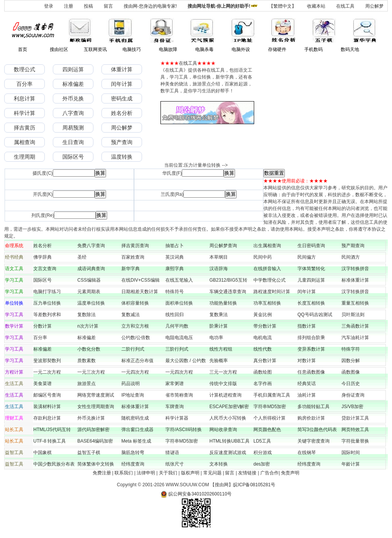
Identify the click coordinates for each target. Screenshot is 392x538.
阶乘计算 (219, 326)
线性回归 (175, 315)
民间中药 (263, 257)
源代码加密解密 (93, 430)
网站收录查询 (223, 430)
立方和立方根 (135, 326)
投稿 (88, 6)
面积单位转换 (179, 303)
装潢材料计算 (47, 407)
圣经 (82, 257)
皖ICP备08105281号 (254, 485)
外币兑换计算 (91, 418)
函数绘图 (263, 372)
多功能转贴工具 (314, 407)
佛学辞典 (42, 257)
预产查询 (122, 142)
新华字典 (131, 269)
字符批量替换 (355, 441)
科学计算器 (177, 418)
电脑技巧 (132, 49)
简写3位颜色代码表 (317, 430)
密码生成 (122, 98)
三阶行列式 (177, 349)
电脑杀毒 (204, 49)
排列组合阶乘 (311, 338)
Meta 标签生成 (136, 441)
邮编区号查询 (47, 395)
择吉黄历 (24, 128)
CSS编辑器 (89, 280)
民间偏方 (307, 257)
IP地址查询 (133, 395)
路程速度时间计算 (274, 292)
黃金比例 (263, 315)
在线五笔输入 (181, 280)
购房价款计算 (311, 418)
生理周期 (24, 157)
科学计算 (24, 113)
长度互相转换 (311, 303)
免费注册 (102, 473)
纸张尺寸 (175, 464)
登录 (49, 6)
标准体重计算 (355, 280)
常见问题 (212, 473)
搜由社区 (59, 49)
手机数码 (314, 49)
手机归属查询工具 (272, 395)
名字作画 (263, 384)
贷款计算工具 (355, 418)
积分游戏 (263, 453)
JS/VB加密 (352, 407)
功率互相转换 (267, 303)
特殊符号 (175, 292)
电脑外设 (241, 49)
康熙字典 (175, 269)
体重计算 (122, 69)
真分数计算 (265, 361)
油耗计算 (307, 395)
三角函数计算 (355, 326)
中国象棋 (42, 453)
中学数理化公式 (269, 280)
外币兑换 (73, 98)
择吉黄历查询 (135, 246)
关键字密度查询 (314, 441)
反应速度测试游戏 (228, 453)
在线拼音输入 (267, 269)
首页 (23, 49)
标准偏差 (73, 84)
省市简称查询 (179, 395)
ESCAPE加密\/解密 (229, 407)
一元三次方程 (91, 372)
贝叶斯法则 (353, 315)
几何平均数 (177, 326)
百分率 (24, 84)
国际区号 (73, 157)
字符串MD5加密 (270, 407)
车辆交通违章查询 (228, 292)
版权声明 (190, 473)
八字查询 (73, 113)
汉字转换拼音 (355, 269)
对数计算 (307, 361)
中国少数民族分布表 (54, 464)
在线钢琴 (307, 453)
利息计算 (24, 98)
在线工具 (345, 6)
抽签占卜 (175, 246)
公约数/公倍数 (136, 338)
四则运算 (73, 69)
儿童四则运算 (311, 280)
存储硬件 (277, 49)
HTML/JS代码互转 (54, 430)
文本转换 (219, 464)
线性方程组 (221, 349)
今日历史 (351, 384)
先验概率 (219, 361)
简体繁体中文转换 (96, 464)
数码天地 (350, 49)
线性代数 (263, 349)
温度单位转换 (91, 303)
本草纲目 (219, 257)
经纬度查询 (133, 464)
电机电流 (263, 338)
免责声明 (290, 473)
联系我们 (124, 473)
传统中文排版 (223, 384)
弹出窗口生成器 (137, 430)
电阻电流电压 (179, 338)
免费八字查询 (91, 246)
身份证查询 (353, 395)
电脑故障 (168, 49)
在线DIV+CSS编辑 (140, 280)
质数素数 (87, 361)
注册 (69, 6)
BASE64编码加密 (95, 441)
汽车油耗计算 (355, 338)
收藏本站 (316, 6)
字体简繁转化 (314, 269)
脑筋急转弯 (133, 453)
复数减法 (131, 315)
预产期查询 (353, 246)
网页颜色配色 (267, 430)
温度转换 (122, 157)
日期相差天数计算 (140, 292)
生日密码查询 (311, 246)
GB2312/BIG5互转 (228, 280)
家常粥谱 (175, 384)
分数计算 (42, 326)
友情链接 (247, 473)
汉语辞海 (219, 269)
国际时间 (351, 453)
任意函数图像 (311, 372)
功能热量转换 (223, 303)
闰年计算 (122, 84)
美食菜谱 (42, 384)
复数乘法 (219, 315)
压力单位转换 (47, 303)
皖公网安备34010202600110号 (196, 494)
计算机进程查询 (225, 395)
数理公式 (24, 69)
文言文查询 (45, 269)
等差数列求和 (47, 315)
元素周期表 (89, 292)
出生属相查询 (267, 246)
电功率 (216, 338)
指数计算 (307, 326)
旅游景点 (87, 384)
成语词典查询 (91, 269)
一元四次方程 (135, 372)
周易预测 (73, 128)
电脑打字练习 (47, 292)
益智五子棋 (89, 453)
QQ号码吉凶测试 (315, 315)
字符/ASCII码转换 (184, 430)
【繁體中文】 (283, 6)
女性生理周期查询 (96, 407)
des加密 (262, 464)
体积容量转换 (135, 303)
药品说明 (131, 384)
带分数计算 (265, 326)
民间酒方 (351, 257)
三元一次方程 (223, 372)
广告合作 (269, 473)
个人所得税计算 (269, 418)
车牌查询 (175, 407)
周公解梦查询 (223, 246)
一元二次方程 (47, 372)
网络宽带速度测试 (96, 395)
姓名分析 (122, 113)
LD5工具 (262, 441)
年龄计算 (351, 464)
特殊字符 (351, 349)
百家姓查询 (133, 257)
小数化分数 (89, 349)
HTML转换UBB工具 (229, 441)
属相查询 (24, 142)
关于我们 (168, 473)
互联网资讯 (95, 49)
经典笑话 (307, 384)
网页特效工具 (355, 430)
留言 (108, 6)
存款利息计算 (47, 418)
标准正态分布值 (137, 361)
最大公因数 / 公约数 (186, 361)
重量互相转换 (355, 303)
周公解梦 (374, 6)
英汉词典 (175, 257)
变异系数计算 (311, 349)
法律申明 (146, 473)
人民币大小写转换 (228, 418)
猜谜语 (172, 453)
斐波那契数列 (47, 361)
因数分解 (351, 361)
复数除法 (87, 315)
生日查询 (73, 142)
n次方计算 (88, 326)
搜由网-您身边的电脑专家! (150, 6)
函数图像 (351, 372)
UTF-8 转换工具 (50, 441)
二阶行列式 (133, 349)
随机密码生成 (135, 418)
